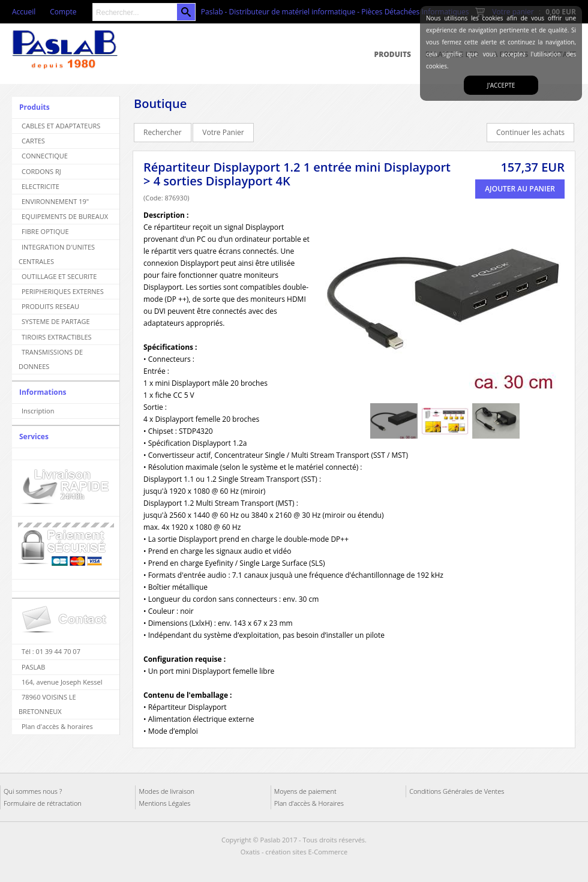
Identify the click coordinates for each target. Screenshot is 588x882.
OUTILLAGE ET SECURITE (59, 276)
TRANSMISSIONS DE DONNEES (51, 359)
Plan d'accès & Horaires (309, 803)
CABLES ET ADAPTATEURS (61, 126)
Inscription (38, 411)
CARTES (33, 141)
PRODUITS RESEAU (50, 306)
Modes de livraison (166, 791)
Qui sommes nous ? (33, 791)
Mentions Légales (164, 803)
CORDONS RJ (41, 171)
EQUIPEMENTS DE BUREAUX (65, 216)
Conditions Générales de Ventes (457, 791)
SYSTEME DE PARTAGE (56, 321)
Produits (393, 54)
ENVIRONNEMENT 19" (55, 201)
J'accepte (501, 85)
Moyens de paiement (305, 791)
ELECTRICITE (40, 186)
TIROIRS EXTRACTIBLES (57, 337)
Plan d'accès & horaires (57, 726)
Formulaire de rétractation (43, 803)
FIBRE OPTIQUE (45, 231)
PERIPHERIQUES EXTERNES (63, 291)
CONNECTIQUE (45, 156)
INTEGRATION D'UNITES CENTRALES (57, 254)
